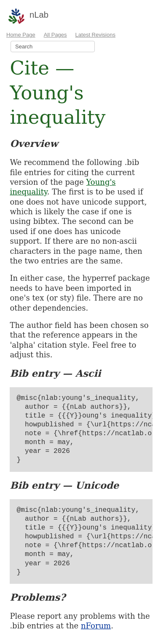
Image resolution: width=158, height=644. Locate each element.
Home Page (21, 35)
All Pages (55, 35)
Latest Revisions (95, 35)
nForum (96, 626)
